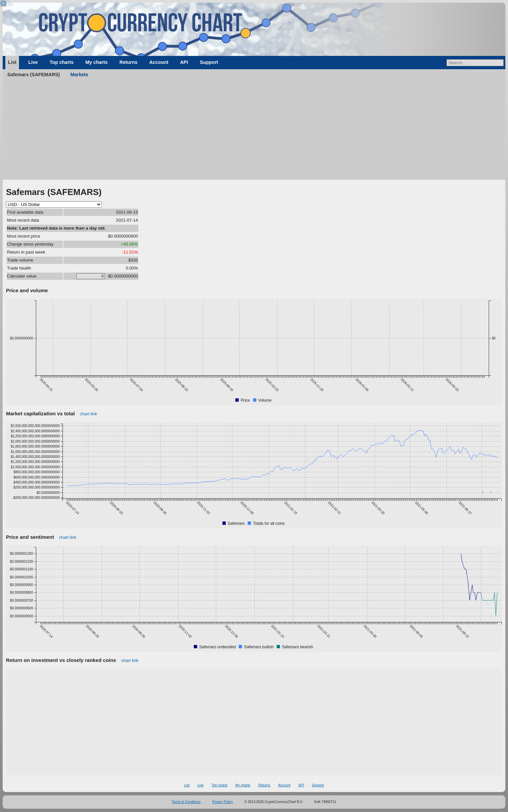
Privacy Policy (222, 802)
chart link (88, 414)
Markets (79, 75)
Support (209, 62)
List (12, 62)
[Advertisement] (254, 130)
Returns (128, 62)
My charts (97, 62)
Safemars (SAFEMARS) (34, 75)
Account (159, 62)
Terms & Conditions (186, 802)
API (184, 62)
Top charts (62, 62)
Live (33, 62)
